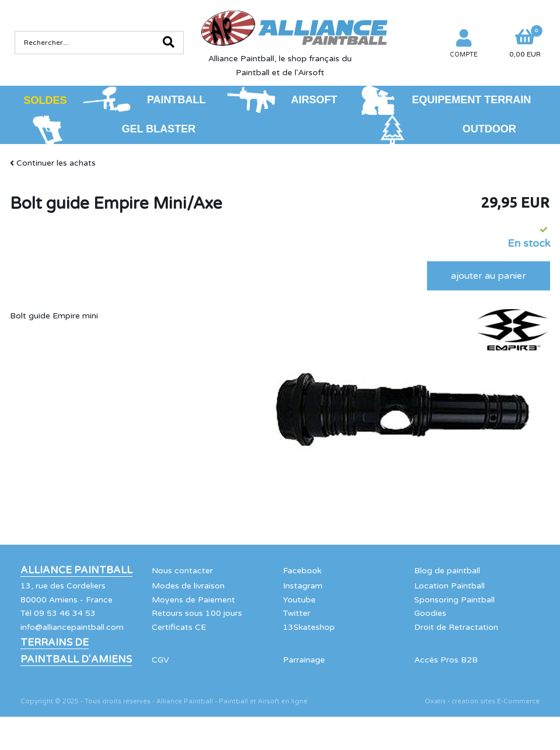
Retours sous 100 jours (197, 613)
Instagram (303, 586)
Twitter (297, 613)
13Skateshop (309, 627)
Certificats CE (179, 627)
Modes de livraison (188, 586)
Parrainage (304, 660)
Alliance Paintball (76, 570)
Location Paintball (449, 586)
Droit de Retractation (456, 627)
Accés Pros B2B (446, 660)
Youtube (299, 600)
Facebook (302, 571)
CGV (160, 660)
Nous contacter (182, 571)
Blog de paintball (447, 571)
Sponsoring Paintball (454, 600)
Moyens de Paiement (193, 600)
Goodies (430, 613)
